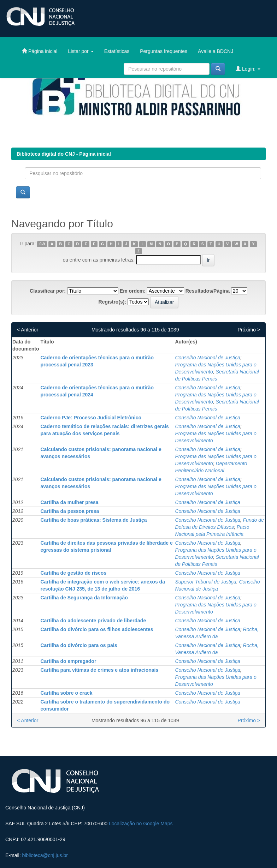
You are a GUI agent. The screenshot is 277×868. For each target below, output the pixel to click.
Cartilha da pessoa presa (70, 511)
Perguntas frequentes (164, 51)
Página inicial (40, 51)
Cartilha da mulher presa (69, 502)
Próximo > (249, 330)
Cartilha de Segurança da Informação (84, 598)
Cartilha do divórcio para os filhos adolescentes (97, 629)
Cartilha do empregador (68, 661)
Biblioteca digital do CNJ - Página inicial (64, 154)
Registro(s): (113, 302)
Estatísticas (117, 51)
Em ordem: (133, 291)
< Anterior (28, 330)
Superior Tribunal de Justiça (205, 582)
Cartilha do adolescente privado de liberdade (93, 621)
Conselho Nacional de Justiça (207, 358)
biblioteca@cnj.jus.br (45, 855)
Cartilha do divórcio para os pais (79, 645)
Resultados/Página (208, 291)
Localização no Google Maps (141, 824)
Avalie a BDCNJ (216, 51)
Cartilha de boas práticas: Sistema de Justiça (93, 520)
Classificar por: (48, 291)
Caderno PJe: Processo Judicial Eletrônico (91, 418)
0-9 (42, 244)
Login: (248, 69)
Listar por (81, 51)
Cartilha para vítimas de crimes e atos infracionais (99, 670)
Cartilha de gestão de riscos (73, 573)
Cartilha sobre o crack (66, 693)
